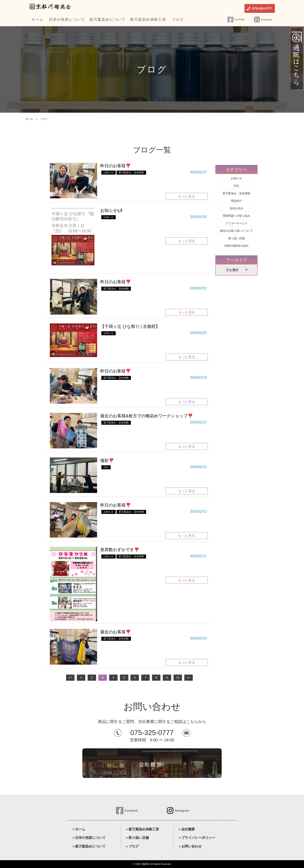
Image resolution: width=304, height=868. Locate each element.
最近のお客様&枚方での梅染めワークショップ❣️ (147, 416)
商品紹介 (236, 201)
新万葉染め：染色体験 (131, 173)
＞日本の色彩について (89, 838)
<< (70, 678)
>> (189, 678)
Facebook (239, 19)
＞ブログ (132, 846)
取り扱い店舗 (236, 238)
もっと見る (187, 196)
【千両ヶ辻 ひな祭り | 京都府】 (130, 326)
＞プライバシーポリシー (197, 838)
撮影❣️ (107, 460)
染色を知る (237, 208)
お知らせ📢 (111, 210)
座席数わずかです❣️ (120, 550)
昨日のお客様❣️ (116, 166)
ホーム (29, 119)
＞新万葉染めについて (89, 846)
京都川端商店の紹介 (237, 246)
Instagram (266, 19)
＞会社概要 (186, 829)
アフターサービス (236, 223)
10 (178, 678)
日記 (106, 467)
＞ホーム (79, 829)
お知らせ (109, 173)
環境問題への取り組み (236, 216)
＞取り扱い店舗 (137, 838)
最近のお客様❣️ (116, 632)
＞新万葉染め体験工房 (142, 829)
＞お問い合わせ (190, 846)
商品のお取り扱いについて (236, 231)
